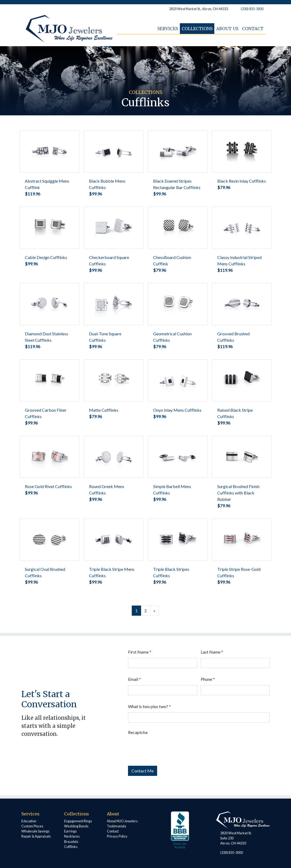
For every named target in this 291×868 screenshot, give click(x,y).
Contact (253, 29)
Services (166, 29)
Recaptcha (138, 732)
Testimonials (117, 826)
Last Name (212, 652)
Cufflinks (71, 847)
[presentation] (169, 749)
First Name (140, 652)
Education (29, 821)
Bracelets (71, 842)
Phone (208, 679)
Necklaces (72, 836)
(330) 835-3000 (252, 9)
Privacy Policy (117, 836)
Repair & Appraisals (36, 836)
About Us (227, 29)
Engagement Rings (78, 821)
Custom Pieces (32, 826)
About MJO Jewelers (122, 821)
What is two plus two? (149, 706)
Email (134, 679)
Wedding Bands (76, 826)
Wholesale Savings (35, 831)
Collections (196, 29)
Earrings (70, 831)
